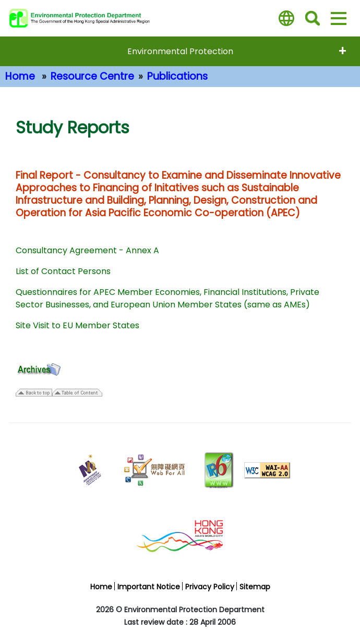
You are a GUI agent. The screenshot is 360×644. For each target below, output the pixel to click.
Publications (177, 76)
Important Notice (149, 587)
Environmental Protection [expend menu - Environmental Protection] (180, 51)
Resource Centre (92, 76)
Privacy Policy (210, 587)
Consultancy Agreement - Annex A (87, 250)
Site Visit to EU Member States (77, 325)
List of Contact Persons (63, 271)
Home (20, 76)
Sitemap (255, 587)
